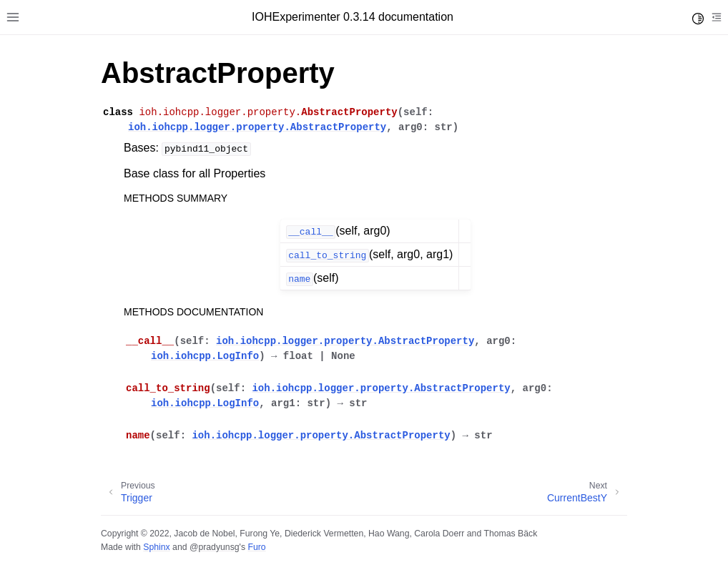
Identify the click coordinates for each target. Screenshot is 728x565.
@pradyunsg (215, 547)
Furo (256, 547)
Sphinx (156, 547)
